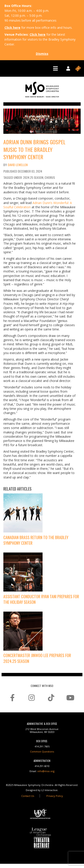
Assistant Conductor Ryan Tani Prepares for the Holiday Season (41, 599)
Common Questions (42, 752)
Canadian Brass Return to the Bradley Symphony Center (36, 540)
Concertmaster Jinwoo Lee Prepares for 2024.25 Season (37, 658)
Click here (12, 28)
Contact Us (28, 796)
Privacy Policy (55, 796)
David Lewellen (18, 165)
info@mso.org (46, 771)
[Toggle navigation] (55, 68)
